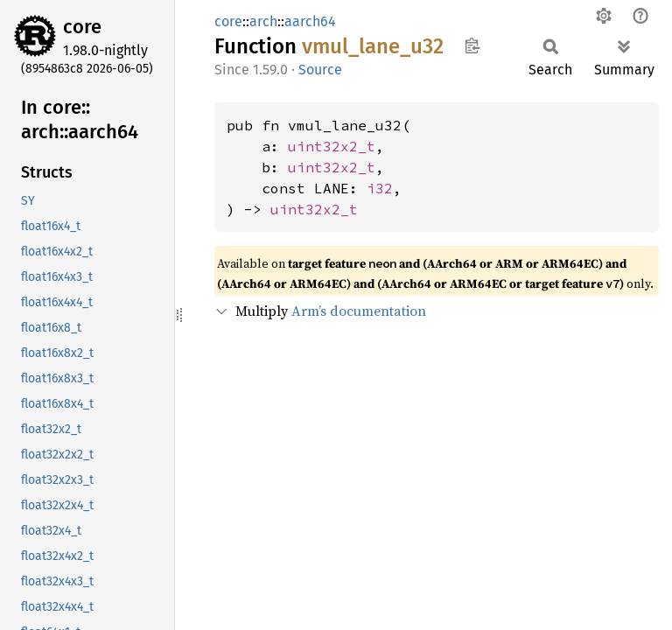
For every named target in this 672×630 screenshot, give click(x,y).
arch (263, 21)
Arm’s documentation (359, 311)
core (82, 27)
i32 (380, 188)
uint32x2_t (332, 146)
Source (320, 70)
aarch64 (310, 21)
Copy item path (472, 45)
